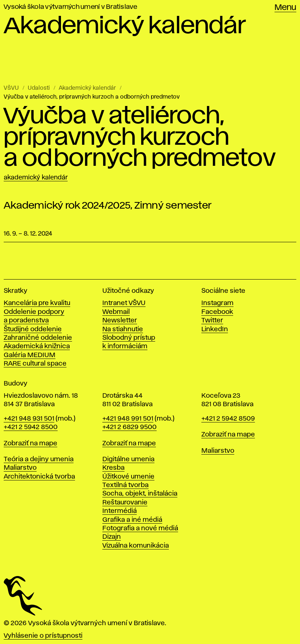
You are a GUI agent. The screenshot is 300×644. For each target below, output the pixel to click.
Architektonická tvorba (39, 477)
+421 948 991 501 (128, 419)
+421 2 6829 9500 (129, 427)
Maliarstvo (20, 468)
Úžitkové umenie (128, 477)
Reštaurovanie (125, 503)
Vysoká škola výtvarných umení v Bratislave (71, 7)
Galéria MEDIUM (30, 355)
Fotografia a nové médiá (140, 528)
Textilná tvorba (125, 485)
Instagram (217, 303)
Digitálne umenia (128, 459)
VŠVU (11, 88)
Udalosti (39, 88)
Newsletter (120, 321)
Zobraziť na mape (30, 443)
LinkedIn (215, 329)
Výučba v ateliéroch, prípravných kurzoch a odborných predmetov (92, 97)
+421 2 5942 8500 (31, 427)
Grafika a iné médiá (132, 520)
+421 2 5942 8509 (228, 419)
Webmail (116, 312)
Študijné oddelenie (33, 329)
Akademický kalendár (87, 88)
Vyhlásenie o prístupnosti (43, 636)
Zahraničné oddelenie (38, 338)
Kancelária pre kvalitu (37, 303)
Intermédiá (120, 511)
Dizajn (112, 537)
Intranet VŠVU (124, 303)
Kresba (113, 468)
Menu (285, 8)
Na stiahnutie (123, 329)
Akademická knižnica (37, 346)
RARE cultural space (35, 364)
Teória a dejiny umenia (39, 459)
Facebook (217, 312)
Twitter (212, 321)
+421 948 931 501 (29, 419)
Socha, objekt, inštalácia (140, 494)
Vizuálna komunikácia (136, 546)
